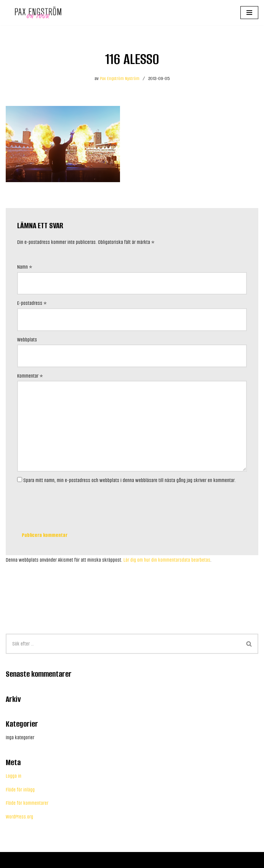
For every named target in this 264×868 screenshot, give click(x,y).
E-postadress (32, 303)
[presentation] (75, 504)
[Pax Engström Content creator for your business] (36, 13)
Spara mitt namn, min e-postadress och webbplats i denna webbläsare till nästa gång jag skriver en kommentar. (130, 480)
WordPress (48, 860)
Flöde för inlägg (20, 790)
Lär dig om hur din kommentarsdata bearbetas (167, 560)
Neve (10, 860)
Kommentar (30, 376)
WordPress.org (19, 817)
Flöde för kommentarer (27, 803)
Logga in (14, 776)
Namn (25, 267)
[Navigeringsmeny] (249, 13)
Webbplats (27, 340)
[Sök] (123, 644)
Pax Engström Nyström (120, 78)
